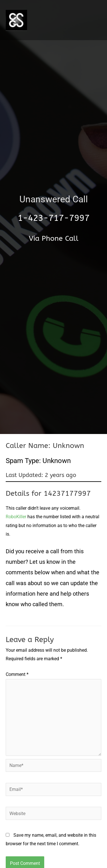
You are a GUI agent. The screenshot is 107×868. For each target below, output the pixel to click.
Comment (17, 674)
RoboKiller (16, 517)
